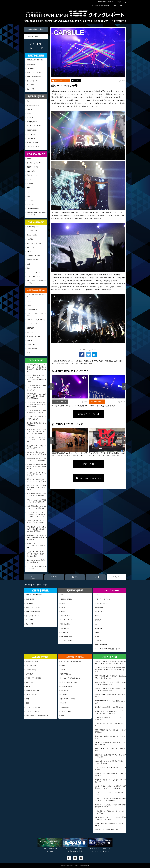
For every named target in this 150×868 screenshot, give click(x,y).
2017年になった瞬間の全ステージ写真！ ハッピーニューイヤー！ (37, 467)
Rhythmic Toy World (33, 227)
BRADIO (30, 340)
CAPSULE (30, 332)
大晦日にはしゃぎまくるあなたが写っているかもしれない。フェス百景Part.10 (36, 529)
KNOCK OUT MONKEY (35, 243)
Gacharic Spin (31, 345)
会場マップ (87, 464)
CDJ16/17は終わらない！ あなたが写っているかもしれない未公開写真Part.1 (37, 404)
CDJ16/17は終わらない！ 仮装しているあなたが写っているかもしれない (37, 388)
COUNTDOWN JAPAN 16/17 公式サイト (111, 2)
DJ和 (28, 353)
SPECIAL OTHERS (33, 105)
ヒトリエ (30, 200)
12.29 (75, 577)
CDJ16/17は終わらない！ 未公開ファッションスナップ (37, 412)
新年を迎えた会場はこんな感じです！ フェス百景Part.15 (36, 459)
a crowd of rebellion (33, 324)
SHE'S (29, 252)
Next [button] (124, 387)
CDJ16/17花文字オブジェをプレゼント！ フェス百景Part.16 (36, 453)
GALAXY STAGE (60, 402)
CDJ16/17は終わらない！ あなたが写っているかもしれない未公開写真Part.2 (37, 396)
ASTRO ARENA (61, 81)
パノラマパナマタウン (34, 272)
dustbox (29, 159)
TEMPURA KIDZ (32, 349)
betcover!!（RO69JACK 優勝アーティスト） (37, 214)
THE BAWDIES (32, 130)
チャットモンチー (33, 143)
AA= (28, 188)
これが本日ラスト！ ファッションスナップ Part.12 (37, 447)
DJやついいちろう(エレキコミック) (37, 314)
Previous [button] (52, 387)
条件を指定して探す (36, 29)
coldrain (29, 109)
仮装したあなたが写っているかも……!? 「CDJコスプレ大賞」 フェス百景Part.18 (36, 431)
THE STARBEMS (32, 260)
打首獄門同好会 (32, 309)
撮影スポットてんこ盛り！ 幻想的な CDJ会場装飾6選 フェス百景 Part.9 (37, 537)
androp (29, 113)
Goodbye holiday (32, 235)
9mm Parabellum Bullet (34, 126)
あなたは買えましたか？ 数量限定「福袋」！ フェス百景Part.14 (37, 487)
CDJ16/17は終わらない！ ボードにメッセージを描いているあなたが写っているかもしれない (37, 368)
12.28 (54, 577)
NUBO (29, 305)
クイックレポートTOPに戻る (90, 478)
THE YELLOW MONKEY (35, 60)
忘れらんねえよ (32, 175)
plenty (29, 196)
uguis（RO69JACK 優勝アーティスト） (37, 282)
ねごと (29, 179)
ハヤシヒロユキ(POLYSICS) (36, 320)
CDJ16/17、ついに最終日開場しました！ (36, 567)
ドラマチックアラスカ (34, 163)
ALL (34, 577)
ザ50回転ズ (31, 239)
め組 (28, 264)
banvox (29, 301)
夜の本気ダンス (32, 122)
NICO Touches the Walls (34, 77)
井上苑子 (30, 184)
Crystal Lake (31, 192)
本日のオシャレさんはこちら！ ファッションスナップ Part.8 (36, 546)
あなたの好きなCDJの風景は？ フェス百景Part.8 (37, 561)
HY (28, 101)
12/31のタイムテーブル (87, 414)
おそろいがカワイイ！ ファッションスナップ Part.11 (37, 474)
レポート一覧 (33, 37)
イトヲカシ (31, 204)
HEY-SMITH (31, 138)
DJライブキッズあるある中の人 (36, 296)
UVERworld (31, 68)
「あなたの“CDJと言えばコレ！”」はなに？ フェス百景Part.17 (36, 440)
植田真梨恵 (31, 328)
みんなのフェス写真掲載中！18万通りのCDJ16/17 (108, 6)
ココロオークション (33, 277)
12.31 (116, 577)
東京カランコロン (33, 167)
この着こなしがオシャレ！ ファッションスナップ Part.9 (37, 522)
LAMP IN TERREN (33, 209)
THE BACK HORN (33, 147)
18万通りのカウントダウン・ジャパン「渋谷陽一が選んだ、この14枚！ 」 (36, 554)
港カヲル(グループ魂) (34, 336)
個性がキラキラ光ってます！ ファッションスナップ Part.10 (36, 480)
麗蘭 (28, 268)
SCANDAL (30, 118)
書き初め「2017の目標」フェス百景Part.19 (36, 424)
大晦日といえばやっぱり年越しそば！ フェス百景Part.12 (36, 501)
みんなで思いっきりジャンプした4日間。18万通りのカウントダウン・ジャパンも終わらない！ (37, 378)
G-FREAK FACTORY (33, 256)
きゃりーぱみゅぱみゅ (34, 81)
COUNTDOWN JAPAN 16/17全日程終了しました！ (37, 418)
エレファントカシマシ (34, 72)
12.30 (96, 577)
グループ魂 (31, 89)
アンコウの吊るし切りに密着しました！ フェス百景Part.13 (36, 495)
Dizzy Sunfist (31, 171)
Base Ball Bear (31, 134)
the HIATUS (31, 85)
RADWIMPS (31, 64)
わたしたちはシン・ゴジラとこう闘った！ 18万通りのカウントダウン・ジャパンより (37, 514)
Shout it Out (30, 247)
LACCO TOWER (32, 231)
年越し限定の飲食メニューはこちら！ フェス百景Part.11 (36, 507)
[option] (70, 391)
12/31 (77, 81)
